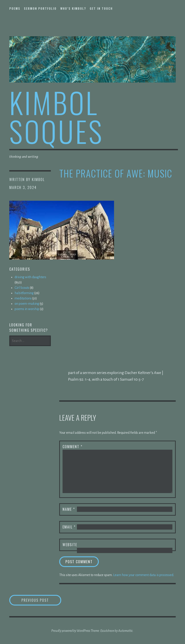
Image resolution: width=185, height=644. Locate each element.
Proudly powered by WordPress (71, 631)
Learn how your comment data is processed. (144, 575)
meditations (23, 298)
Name (69, 509)
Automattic (125, 631)
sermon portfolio (40, 8)
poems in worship (27, 309)
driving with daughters (30, 277)
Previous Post (41, 600)
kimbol (38, 179)
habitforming (24, 293)
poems (15, 8)
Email (69, 527)
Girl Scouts (22, 288)
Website (70, 545)
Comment (72, 447)
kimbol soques (56, 117)
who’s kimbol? (73, 8)
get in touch (101, 8)
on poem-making (27, 304)
